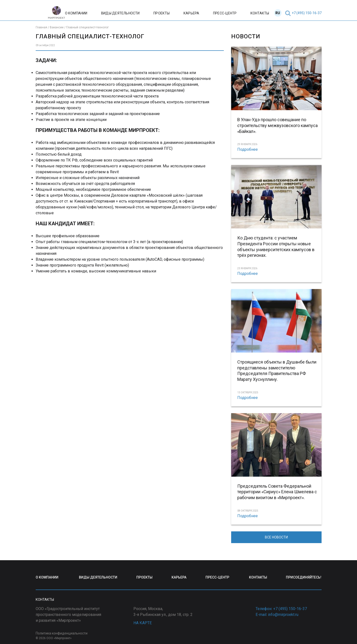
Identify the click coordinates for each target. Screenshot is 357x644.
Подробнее (248, 149)
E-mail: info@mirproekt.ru (277, 615)
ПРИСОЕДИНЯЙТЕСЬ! (304, 577)
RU (278, 13)
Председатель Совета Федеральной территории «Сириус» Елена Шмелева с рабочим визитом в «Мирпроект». (277, 492)
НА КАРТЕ (143, 623)
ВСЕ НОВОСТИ (276, 537)
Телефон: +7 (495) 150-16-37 (281, 609)
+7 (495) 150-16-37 (307, 13)
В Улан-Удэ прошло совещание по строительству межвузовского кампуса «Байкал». (277, 125)
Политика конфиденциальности (62, 633)
